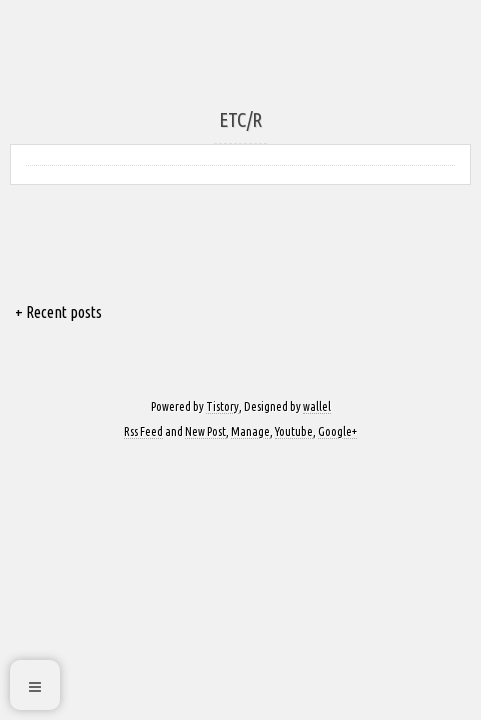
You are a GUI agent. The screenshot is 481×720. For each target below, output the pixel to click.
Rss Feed (143, 431)
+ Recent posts (58, 312)
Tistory (222, 406)
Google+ (337, 431)
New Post (205, 431)
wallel (317, 406)
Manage (250, 431)
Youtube (294, 431)
